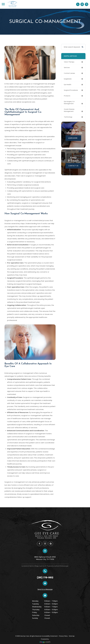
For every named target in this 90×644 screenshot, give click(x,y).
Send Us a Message (45, 589)
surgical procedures (71, 91)
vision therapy (69, 62)
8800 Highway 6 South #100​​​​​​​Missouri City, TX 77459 (45, 558)
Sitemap (72, 636)
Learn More (73, 139)
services (67, 68)
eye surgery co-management (70, 103)
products (67, 97)
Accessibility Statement (50, 636)
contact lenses (70, 73)
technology (68, 118)
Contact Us (73, 167)
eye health (68, 85)
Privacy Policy (63, 636)
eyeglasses (68, 79)
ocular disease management (70, 111)
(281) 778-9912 (45, 578)
